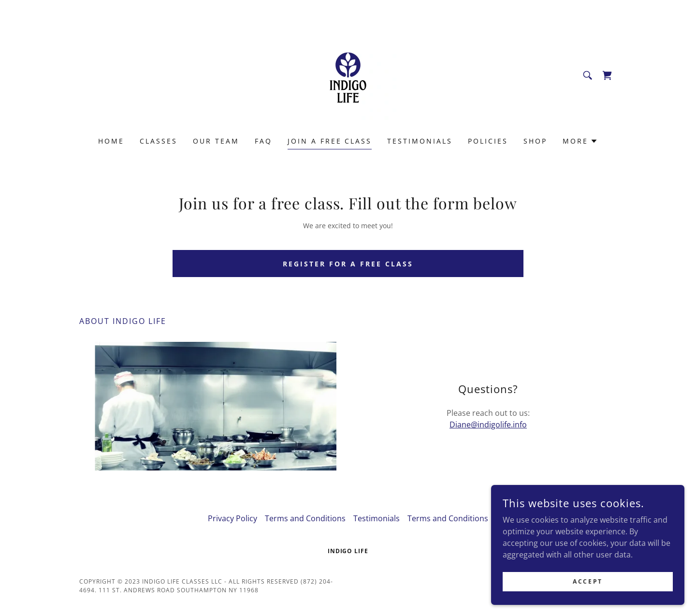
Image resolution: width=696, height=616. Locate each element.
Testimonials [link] (420, 141)
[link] (348, 74)
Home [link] (111, 141)
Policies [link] (488, 141)
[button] (580, 141)
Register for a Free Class (348, 264)
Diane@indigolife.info (488, 425)
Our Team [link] (216, 141)
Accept (587, 581)
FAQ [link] (263, 141)
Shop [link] (535, 141)
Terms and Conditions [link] (305, 518)
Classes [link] (159, 141)
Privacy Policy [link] (232, 518)
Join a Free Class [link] (330, 141)
